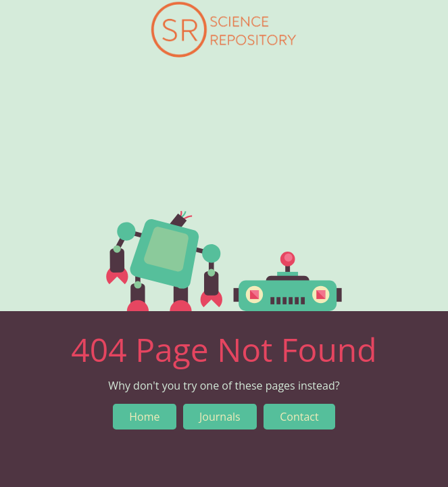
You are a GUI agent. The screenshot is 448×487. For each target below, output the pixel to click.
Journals (220, 417)
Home (144, 417)
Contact (299, 417)
